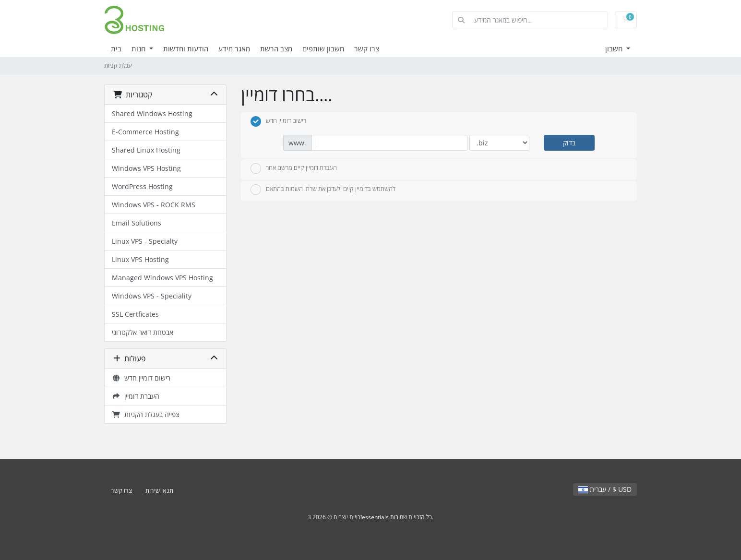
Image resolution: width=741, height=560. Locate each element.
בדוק (569, 143)
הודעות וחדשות (186, 48)
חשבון (615, 48)
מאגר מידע (234, 48)
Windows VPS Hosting (146, 168)
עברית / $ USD (605, 489)
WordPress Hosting (142, 186)
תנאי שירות (159, 491)
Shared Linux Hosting (146, 150)
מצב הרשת (276, 48)
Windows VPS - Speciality (152, 296)
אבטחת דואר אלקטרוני (143, 332)
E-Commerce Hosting (145, 132)
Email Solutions (137, 223)
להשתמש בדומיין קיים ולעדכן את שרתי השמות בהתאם (323, 190)
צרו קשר (367, 48)
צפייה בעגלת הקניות (146, 414)
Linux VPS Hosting (140, 259)
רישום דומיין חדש (141, 378)
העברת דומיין (136, 396)
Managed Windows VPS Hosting (162, 278)
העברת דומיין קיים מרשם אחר (294, 168)
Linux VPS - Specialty (145, 241)
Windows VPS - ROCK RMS (154, 205)
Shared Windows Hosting (152, 113)
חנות (139, 48)
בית (116, 48)
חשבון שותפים (323, 48)
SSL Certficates (135, 314)
